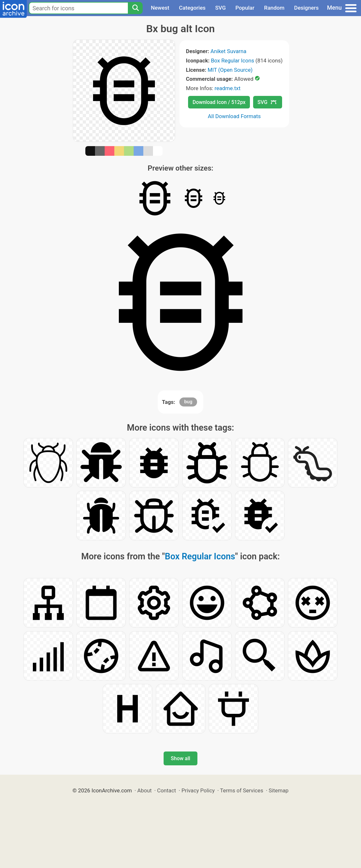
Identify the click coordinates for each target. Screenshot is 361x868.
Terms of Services (242, 790)
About (144, 790)
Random (274, 8)
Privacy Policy (198, 790)
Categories (192, 8)
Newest (160, 8)
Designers (306, 8)
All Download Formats (234, 116)
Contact (167, 790)
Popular (245, 8)
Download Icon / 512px (219, 102)
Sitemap (279, 790)
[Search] (135, 8)
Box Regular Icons (233, 61)
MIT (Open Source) (230, 70)
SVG (220, 8)
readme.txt (227, 88)
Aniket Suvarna (228, 51)
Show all (180, 758)
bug (188, 402)
